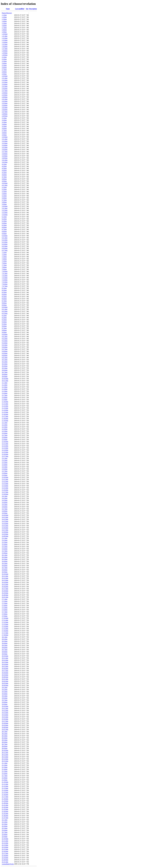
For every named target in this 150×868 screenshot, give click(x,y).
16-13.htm (5, 580)
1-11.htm (5, 36)
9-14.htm (5, 343)
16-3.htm (5, 559)
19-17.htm (5, 721)
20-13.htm (5, 757)
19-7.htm (5, 700)
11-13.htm (5, 408)
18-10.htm (5, 656)
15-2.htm (5, 540)
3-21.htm (5, 160)
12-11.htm (5, 444)
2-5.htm (4, 65)
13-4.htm (5, 465)
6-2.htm (4, 219)
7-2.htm (4, 255)
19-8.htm (5, 702)
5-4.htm (4, 194)
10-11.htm (5, 381)
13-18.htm (5, 494)
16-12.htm (5, 578)
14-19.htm (5, 534)
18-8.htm (5, 652)
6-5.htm (4, 225)
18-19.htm (5, 675)
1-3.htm (4, 19)
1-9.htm (4, 32)
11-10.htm (5, 402)
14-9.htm (5, 513)
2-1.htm (4, 57)
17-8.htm (5, 614)
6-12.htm (5, 240)
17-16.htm (5, 631)
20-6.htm (5, 742)
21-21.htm (5, 805)
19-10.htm (5, 706)
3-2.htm (4, 120)
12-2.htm (5, 425)
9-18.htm (5, 351)
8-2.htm (4, 290)
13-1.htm (5, 458)
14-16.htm (5, 528)
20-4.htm (5, 738)
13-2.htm (5, 461)
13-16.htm (5, 490)
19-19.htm (5, 725)
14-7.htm (5, 509)
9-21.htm (5, 358)
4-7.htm (4, 177)
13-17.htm (5, 492)
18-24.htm (5, 685)
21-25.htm (5, 814)
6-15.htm (5, 246)
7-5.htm (4, 261)
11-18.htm (5, 418)
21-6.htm (5, 774)
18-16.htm (5, 669)
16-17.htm (5, 589)
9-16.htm (5, 347)
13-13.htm (5, 484)
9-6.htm (4, 326)
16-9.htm (5, 572)
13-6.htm (5, 469)
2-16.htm (5, 89)
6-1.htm (4, 217)
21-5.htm (5, 771)
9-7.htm (4, 328)
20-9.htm (5, 748)
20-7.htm (5, 744)
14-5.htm (5, 505)
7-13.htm (5, 278)
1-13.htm (5, 40)
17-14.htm (5, 627)
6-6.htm (4, 227)
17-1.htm (5, 599)
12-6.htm (5, 433)
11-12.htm (5, 406)
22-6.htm (5, 830)
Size (27, 9)
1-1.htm (4, 15)
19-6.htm (5, 698)
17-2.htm (5, 601)
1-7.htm (4, 28)
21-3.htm (5, 767)
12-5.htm (5, 431)
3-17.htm (5, 152)
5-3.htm (4, 192)
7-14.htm (5, 280)
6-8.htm (4, 231)
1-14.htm (5, 42)
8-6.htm (4, 299)
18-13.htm (5, 662)
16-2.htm (5, 557)
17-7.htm (5, 612)
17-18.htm (5, 635)
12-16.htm (5, 454)
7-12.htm (5, 276)
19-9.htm (5, 704)
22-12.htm (5, 843)
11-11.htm (5, 404)
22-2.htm (5, 822)
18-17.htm (5, 671)
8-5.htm (4, 297)
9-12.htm (5, 339)
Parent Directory (7, 13)
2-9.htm (4, 74)
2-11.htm (5, 78)
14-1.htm (5, 496)
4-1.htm (4, 164)
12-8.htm (5, 437)
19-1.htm (5, 687)
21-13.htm (5, 788)
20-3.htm (5, 736)
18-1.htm (5, 637)
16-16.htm (5, 587)
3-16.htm (5, 150)
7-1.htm (4, 252)
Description (33, 9)
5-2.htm (4, 189)
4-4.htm (4, 171)
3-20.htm (5, 158)
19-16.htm (5, 719)
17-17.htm (5, 633)
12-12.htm (5, 446)
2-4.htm (4, 63)
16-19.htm (5, 593)
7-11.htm (5, 273)
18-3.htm (5, 641)
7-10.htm (5, 271)
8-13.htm (5, 313)
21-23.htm (5, 809)
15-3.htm (5, 542)
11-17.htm (5, 416)
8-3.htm (4, 292)
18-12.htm (5, 660)
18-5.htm (5, 645)
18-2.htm (5, 639)
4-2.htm (4, 166)
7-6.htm (4, 263)
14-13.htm (5, 521)
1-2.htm (4, 17)
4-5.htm (4, 173)
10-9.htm (5, 376)
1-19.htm (5, 53)
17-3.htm (5, 603)
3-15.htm (5, 147)
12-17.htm (5, 456)
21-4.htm (5, 769)
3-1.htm (4, 118)
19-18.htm (5, 723)
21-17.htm (5, 797)
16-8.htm (5, 570)
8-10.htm (5, 307)
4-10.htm (5, 183)
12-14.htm (5, 450)
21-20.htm (5, 803)
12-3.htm (5, 427)
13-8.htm (5, 473)
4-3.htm (4, 168)
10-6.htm (5, 370)
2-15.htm (5, 86)
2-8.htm (4, 72)
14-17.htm (5, 530)
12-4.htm (5, 429)
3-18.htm (5, 154)
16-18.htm (5, 591)
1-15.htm (5, 44)
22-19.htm (5, 858)
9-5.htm (4, 324)
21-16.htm (5, 795)
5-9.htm (4, 204)
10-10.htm (5, 379)
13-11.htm (5, 479)
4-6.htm (4, 175)
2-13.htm (5, 82)
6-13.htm (5, 242)
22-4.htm (5, 826)
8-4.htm (4, 295)
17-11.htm (5, 620)
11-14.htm (5, 410)
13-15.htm (5, 488)
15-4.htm (5, 545)
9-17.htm (5, 349)
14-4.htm (5, 503)
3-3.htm (4, 122)
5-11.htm (5, 208)
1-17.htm (5, 49)
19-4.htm (5, 694)
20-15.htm (5, 761)
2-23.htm (5, 103)
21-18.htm (5, 799)
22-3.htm (5, 824)
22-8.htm (5, 835)
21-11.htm (5, 784)
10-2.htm (5, 362)
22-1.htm (5, 820)
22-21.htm (5, 862)
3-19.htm (5, 156)
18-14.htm (5, 664)
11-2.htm (5, 385)
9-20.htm (5, 355)
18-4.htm (5, 643)
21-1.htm (5, 763)
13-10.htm (5, 477)
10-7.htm (5, 372)
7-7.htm (4, 265)
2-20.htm (5, 97)
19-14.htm (5, 715)
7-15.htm (5, 282)
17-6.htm (5, 610)
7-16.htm (5, 284)
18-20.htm (5, 677)
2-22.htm (5, 101)
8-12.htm (5, 311)
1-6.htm (4, 26)
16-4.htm (5, 561)
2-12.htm (5, 80)
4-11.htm (5, 185)
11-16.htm (5, 414)
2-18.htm (5, 93)
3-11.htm (5, 139)
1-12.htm (5, 38)
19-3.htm (5, 692)
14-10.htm (5, 515)
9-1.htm (4, 316)
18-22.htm (5, 681)
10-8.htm (5, 374)
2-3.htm (4, 61)
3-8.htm (4, 133)
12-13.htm (5, 448)
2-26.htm (5, 110)
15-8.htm (5, 553)
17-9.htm (5, 616)
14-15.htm (5, 526)
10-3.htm (5, 364)
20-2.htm (5, 734)
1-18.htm (5, 51)
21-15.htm (5, 792)
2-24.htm (5, 105)
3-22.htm (5, 162)
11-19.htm (5, 421)
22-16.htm (5, 851)
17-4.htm (5, 605)
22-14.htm (5, 847)
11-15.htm (5, 412)
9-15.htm (5, 345)
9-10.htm (5, 334)
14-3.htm (5, 500)
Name (8, 9)
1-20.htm (5, 55)
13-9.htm (5, 475)
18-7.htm (5, 650)
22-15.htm (5, 849)
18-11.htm (5, 658)
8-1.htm (4, 288)
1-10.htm (5, 34)
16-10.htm (5, 574)
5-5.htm (4, 196)
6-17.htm (5, 250)
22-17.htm (5, 853)
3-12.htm (5, 141)
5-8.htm (4, 202)
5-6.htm (4, 198)
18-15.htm (5, 666)
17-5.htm (5, 608)
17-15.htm (5, 629)
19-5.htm (5, 696)
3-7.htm (4, 131)
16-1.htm (5, 555)
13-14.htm (5, 486)
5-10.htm (5, 206)
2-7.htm (4, 70)
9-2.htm (4, 318)
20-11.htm (5, 753)
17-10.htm (5, 618)
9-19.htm (5, 353)
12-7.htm (5, 435)
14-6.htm (5, 507)
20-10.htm (5, 750)
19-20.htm (5, 727)
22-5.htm (5, 828)
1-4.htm (4, 21)
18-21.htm (5, 679)
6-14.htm (5, 244)
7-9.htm (4, 269)
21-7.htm (5, 776)
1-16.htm (5, 47)
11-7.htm (5, 395)
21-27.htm (5, 818)
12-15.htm (5, 452)
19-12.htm (5, 711)
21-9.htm (5, 780)
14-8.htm (5, 511)
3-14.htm (5, 145)
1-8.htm (4, 30)
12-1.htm (5, 423)
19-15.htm (5, 717)
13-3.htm (5, 463)
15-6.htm (5, 549)
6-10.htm (5, 236)
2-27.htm (5, 112)
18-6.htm (5, 648)
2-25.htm (5, 107)
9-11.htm (5, 337)
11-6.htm (5, 393)
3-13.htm (5, 143)
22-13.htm (5, 845)
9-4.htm (4, 322)
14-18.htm (5, 532)
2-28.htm (5, 114)
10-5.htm (5, 368)
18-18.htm (5, 673)
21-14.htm (5, 790)
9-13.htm (5, 341)
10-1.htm (5, 360)
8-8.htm (4, 303)
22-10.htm (5, 839)
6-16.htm (5, 248)
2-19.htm (5, 95)
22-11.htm (5, 841)
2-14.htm (5, 84)
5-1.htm (4, 187)
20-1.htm (5, 732)
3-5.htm (4, 126)
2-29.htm (5, 116)
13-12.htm (5, 482)
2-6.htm (4, 68)
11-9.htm (5, 400)
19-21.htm (5, 729)
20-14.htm (5, 759)
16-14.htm (5, 582)
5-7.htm (4, 200)
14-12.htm (5, 519)
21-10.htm (5, 782)
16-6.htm (5, 566)
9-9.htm (4, 332)
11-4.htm (5, 389)
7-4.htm (4, 259)
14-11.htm (5, 517)
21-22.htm (5, 807)
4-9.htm (4, 181)
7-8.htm (4, 267)
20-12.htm (5, 755)
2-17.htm (5, 91)
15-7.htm (5, 551)
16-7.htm (5, 568)
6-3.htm (4, 221)
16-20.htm (5, 595)
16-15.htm (5, 584)
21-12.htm (5, 786)
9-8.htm (4, 330)
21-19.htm (5, 801)
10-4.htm (5, 366)
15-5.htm (5, 547)
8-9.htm (4, 305)
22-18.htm (5, 856)
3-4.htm (4, 124)
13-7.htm (5, 471)
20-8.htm (5, 746)
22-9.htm (5, 837)
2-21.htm (5, 99)
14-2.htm (5, 498)
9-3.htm (4, 320)
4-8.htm (4, 179)
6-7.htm (4, 229)
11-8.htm (5, 397)
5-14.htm (5, 215)
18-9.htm (5, 654)
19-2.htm (5, 690)
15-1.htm (5, 538)
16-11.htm (5, 576)
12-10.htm (5, 442)
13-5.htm (5, 467)
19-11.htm (5, 708)
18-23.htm (5, 683)
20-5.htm (5, 740)
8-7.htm (4, 301)
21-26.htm (5, 816)
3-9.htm (4, 135)
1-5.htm (4, 23)
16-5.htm (5, 563)
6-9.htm (4, 234)
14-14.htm (5, 524)
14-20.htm (5, 536)
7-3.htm (4, 257)
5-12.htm (5, 210)
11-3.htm (5, 387)
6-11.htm (5, 238)
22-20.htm (5, 860)
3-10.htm (5, 137)
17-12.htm (5, 622)
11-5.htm (5, 391)
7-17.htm (5, 286)
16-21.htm (5, 597)
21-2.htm (5, 765)
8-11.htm (5, 309)
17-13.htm (5, 624)
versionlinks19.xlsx (8, 864)
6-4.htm (4, 223)
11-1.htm (5, 383)
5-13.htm (5, 213)
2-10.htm (5, 76)
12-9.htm (5, 439)
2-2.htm (4, 59)
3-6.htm (4, 129)
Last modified (20, 9)
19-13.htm (5, 713)
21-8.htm (5, 778)
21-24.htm (5, 811)
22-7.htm (5, 832)
